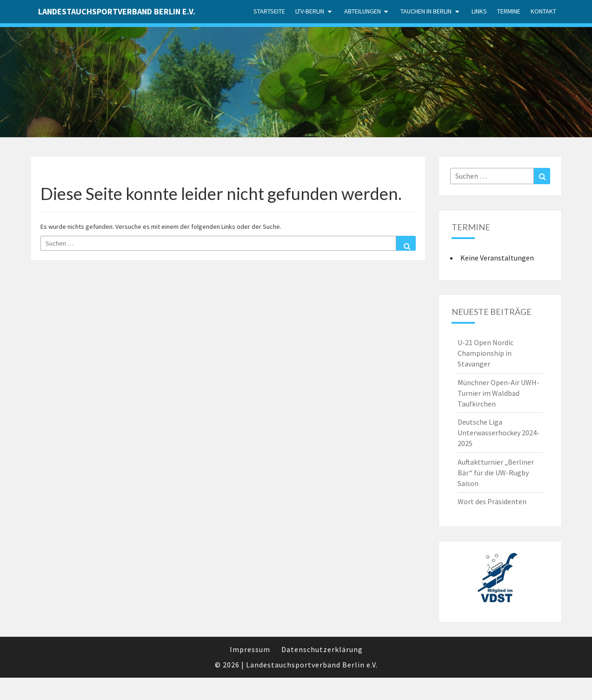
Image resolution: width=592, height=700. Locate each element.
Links (479, 11)
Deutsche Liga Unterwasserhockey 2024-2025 (499, 433)
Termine (509, 11)
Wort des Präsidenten (492, 501)
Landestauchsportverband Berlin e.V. (117, 11)
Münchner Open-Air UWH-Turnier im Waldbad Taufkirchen (499, 393)
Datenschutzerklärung (322, 649)
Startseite (269, 11)
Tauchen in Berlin (426, 11)
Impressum (250, 649)
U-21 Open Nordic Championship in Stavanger (486, 353)
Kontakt (543, 11)
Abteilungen (363, 11)
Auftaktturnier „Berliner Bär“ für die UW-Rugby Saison (496, 473)
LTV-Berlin (310, 11)
